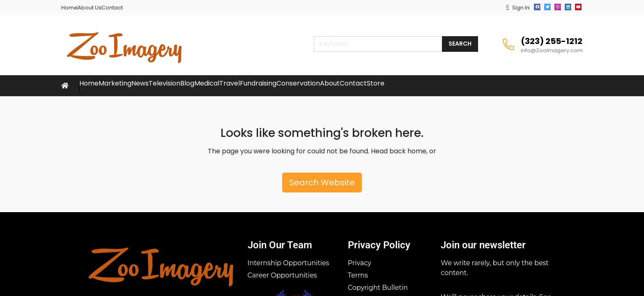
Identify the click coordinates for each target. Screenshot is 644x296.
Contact (112, 8)
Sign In (521, 8)
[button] (507, 8)
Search (460, 44)
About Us (90, 8)
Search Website (322, 183)
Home (69, 8)
